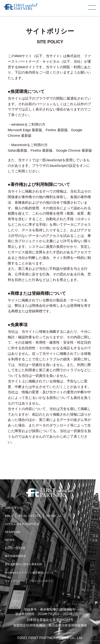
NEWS (10, 540)
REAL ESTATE (30, 516)
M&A (9, 516)
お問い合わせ (15, 548)
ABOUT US (13, 508)
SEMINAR (13, 532)
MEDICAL (54, 516)
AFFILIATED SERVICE (22, 524)
